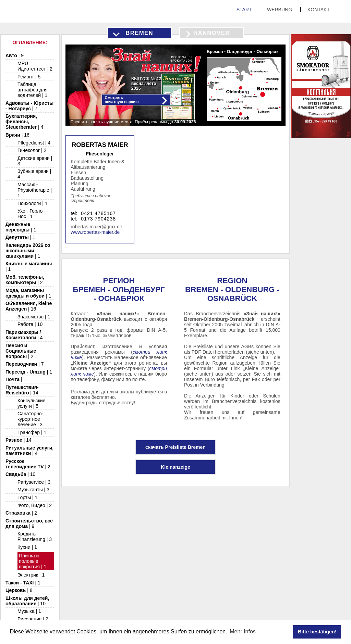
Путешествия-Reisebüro (22, 390)
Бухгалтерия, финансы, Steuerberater (24, 122)
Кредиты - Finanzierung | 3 (35, 536)
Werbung (280, 10)
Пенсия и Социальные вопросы (21, 351)
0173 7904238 (98, 219)
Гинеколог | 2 (32, 150)
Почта (16, 379)
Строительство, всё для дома (29, 523)
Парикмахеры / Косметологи (24, 335)
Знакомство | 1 (34, 317)
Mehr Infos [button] (243, 632)
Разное (19, 440)
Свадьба (20, 474)
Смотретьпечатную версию (122, 100)
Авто (15, 55)
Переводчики (25, 364)
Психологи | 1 (32, 203)
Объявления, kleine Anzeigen (29, 306)
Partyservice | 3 (34, 482)
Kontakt (319, 10)
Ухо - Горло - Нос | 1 (32, 214)
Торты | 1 (27, 497)
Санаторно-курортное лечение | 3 (30, 419)
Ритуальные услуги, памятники (29, 451)
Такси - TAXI (23, 583)
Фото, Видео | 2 (35, 505)
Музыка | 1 (29, 611)
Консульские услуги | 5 (32, 403)
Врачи (17, 135)
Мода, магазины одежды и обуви (28, 293)
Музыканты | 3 (33, 490)
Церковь (19, 590)
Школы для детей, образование (27, 601)
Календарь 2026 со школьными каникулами (28, 251)
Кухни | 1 (27, 547)
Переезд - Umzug (29, 372)
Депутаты (20, 237)
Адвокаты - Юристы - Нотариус (29, 106)
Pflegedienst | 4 (34, 143)
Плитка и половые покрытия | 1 (33, 561)
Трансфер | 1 (32, 432)
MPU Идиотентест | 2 (35, 66)
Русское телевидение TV (28, 464)
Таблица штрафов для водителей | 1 (33, 90)
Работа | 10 (30, 324)
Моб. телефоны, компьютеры (25, 280)
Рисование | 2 (33, 619)
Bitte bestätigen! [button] (317, 632)
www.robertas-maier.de (95, 232)
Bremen (139, 33)
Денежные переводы (21, 227)
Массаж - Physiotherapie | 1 (35, 190)
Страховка (21, 513)
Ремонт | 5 (29, 77)
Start (245, 10)
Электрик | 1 (31, 575)
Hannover (212, 33)
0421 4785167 (98, 213)
